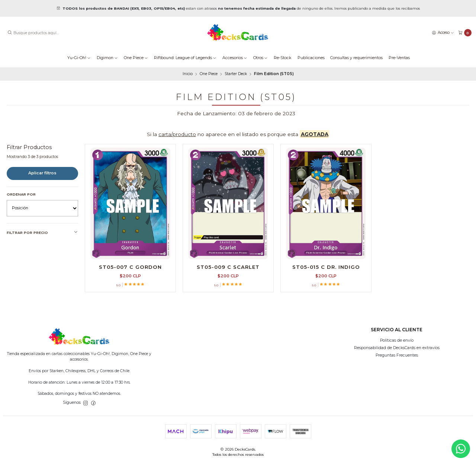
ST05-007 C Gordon (130, 267)
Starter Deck (236, 74)
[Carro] (465, 33)
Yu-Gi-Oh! (79, 58)
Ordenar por (21, 194)
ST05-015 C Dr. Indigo (326, 267)
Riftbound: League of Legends (185, 58)
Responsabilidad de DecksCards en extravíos (397, 348)
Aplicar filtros (42, 173)
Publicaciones (311, 58)
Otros (260, 58)
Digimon (107, 58)
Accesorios (235, 58)
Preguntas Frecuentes (397, 355)
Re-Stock (283, 58)
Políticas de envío (397, 340)
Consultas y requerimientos (356, 58)
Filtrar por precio (42, 232)
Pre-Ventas (399, 58)
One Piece (136, 58)
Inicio (188, 74)
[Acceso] (443, 33)
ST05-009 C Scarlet (228, 267)
